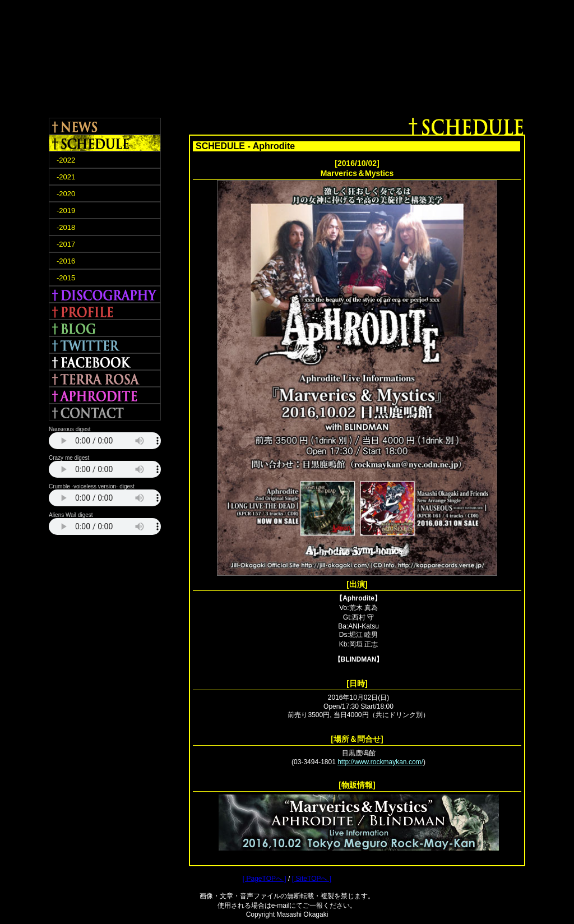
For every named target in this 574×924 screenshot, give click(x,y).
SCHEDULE (105, 143)
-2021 (66, 177)
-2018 (66, 227)
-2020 (66, 194)
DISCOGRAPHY (105, 294)
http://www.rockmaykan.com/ (380, 762)
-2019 (66, 211)
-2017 (66, 244)
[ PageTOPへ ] (265, 879)
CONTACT (105, 412)
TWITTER (105, 345)
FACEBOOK (105, 362)
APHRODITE (105, 395)
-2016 (66, 261)
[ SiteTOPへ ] (312, 879)
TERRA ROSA (105, 378)
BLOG (105, 328)
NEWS (105, 126)
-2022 (66, 160)
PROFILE (105, 311)
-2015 (66, 278)
